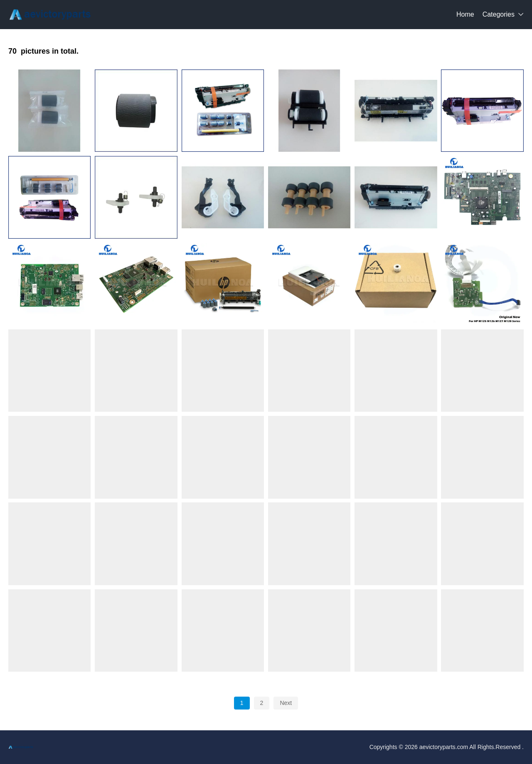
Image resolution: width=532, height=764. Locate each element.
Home (465, 14)
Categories (499, 14)
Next (286, 703)
